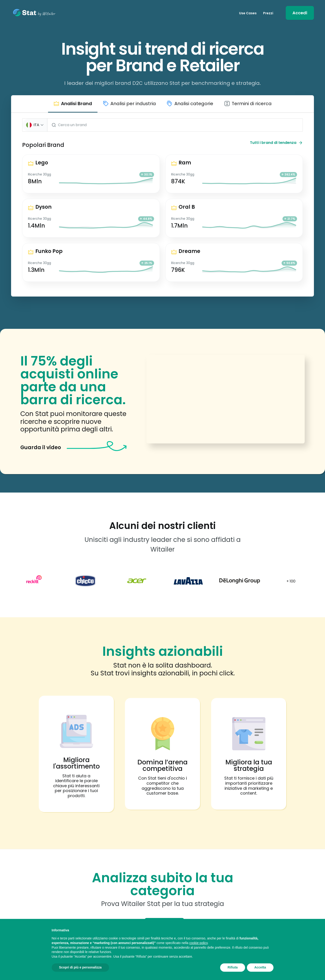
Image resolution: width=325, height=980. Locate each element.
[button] (73, 107)
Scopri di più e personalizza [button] (80, 967)
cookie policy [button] (198, 943)
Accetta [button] (260, 967)
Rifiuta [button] (233, 967)
